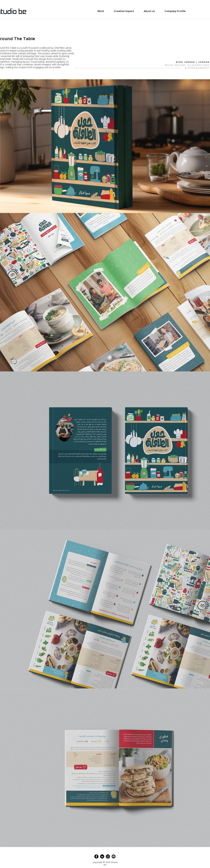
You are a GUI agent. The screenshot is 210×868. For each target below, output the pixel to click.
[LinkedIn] (102, 856)
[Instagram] (108, 856)
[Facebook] (96, 856)
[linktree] (114, 856)
